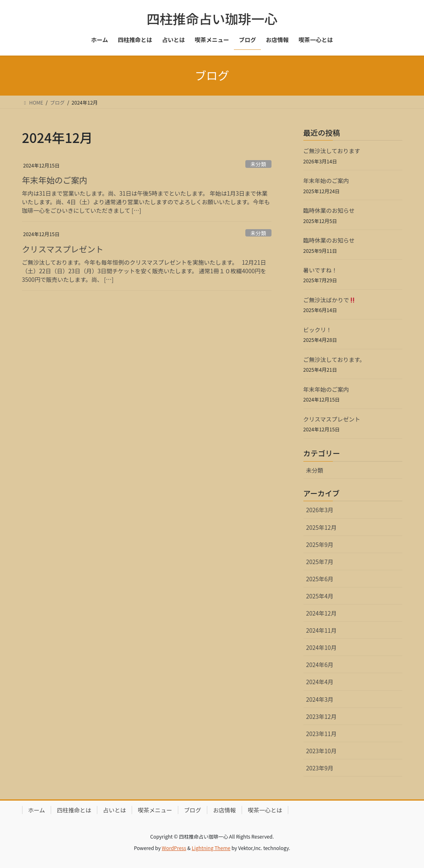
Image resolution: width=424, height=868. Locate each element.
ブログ (193, 810)
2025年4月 (320, 596)
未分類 (258, 164)
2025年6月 (320, 579)
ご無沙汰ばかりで (329, 300)
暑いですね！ (321, 270)
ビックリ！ (318, 330)
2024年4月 (320, 682)
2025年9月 (320, 544)
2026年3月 (320, 510)
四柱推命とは (74, 810)
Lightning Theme (211, 848)
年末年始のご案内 (55, 180)
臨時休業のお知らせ (329, 210)
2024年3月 (320, 699)
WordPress (174, 848)
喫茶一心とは (265, 810)
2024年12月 (322, 613)
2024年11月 (322, 630)
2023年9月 (320, 768)
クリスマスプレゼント (63, 249)
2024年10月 (322, 647)
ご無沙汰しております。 (334, 359)
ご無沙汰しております (332, 151)
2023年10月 (322, 751)
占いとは (114, 810)
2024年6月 (320, 665)
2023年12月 (322, 716)
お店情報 (224, 810)
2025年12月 (322, 527)
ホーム (37, 810)
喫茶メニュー (155, 810)
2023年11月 (322, 734)
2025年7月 (320, 562)
